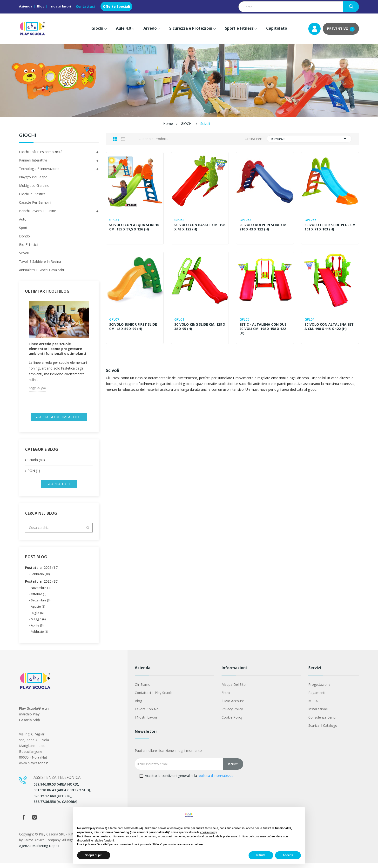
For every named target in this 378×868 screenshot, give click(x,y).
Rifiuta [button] (261, 855)
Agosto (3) (38, 611)
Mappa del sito (234, 689)
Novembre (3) (41, 592)
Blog (41, 6)
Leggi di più (37, 393)
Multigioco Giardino (34, 185)
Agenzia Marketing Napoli (39, 851)
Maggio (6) (38, 624)
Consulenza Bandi (322, 722)
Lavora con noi (147, 714)
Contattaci (85, 6)
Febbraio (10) (40, 579)
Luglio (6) (37, 618)
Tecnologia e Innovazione (39, 169)
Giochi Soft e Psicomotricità (41, 152)
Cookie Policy (232, 722)
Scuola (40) (36, 465)
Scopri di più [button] (94, 855)
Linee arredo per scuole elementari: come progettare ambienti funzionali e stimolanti (57, 351)
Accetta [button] (288, 855)
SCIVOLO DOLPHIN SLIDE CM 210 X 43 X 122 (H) (263, 227)
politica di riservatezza (216, 780)
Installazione (318, 714)
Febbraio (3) (39, 636)
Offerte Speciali (116, 6)
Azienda (26, 6)
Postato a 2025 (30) (42, 586)
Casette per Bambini (35, 202)
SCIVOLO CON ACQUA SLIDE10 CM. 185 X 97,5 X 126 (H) (135, 227)
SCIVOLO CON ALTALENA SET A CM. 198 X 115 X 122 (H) (330, 327)
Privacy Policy (232, 714)
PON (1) (34, 475)
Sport (23, 228)
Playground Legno (33, 177)
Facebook (23, 822)
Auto (23, 219)
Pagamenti (317, 697)
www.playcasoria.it (34, 768)
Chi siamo (143, 689)
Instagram (34, 822)
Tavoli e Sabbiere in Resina (40, 261)
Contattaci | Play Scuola (154, 697)
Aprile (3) (37, 630)
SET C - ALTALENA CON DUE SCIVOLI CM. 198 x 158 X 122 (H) (263, 329)
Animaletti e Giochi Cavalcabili (42, 270)
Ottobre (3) (39, 599)
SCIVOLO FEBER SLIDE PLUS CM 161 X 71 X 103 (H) (327, 227)
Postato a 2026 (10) (42, 572)
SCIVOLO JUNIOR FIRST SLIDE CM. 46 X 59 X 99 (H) (134, 327)
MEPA (313, 706)
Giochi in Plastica (32, 194)
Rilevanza (309, 139)
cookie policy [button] (209, 832)
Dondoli (25, 236)
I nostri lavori (60, 6)
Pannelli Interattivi (33, 160)
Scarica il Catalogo (323, 730)
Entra (226, 697)
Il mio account (233, 706)
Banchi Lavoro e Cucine (37, 211)
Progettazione (319, 689)
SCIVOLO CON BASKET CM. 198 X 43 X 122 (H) (197, 227)
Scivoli (24, 253)
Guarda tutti (59, 489)
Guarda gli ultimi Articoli (59, 422)
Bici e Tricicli (29, 245)
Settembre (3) (41, 605)
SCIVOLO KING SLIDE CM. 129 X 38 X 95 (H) (199, 327)
